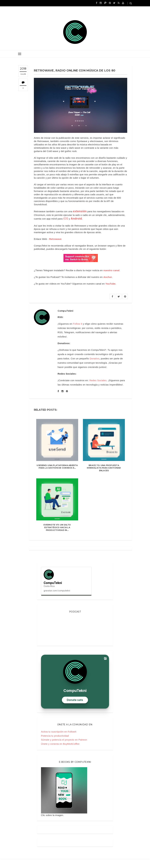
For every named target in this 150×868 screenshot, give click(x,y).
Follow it (78, 324)
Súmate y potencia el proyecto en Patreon (64, 740)
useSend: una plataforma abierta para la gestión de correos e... (57, 467)
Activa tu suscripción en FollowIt (59, 732)
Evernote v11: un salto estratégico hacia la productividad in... (57, 527)
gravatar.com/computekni (57, 591)
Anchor (108, 277)
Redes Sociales (98, 380)
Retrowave (55, 239)
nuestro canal (111, 270)
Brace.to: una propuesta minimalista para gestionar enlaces (104, 468)
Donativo (94, 358)
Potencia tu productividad (55, 736)
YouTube (110, 284)
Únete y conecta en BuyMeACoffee (60, 744)
